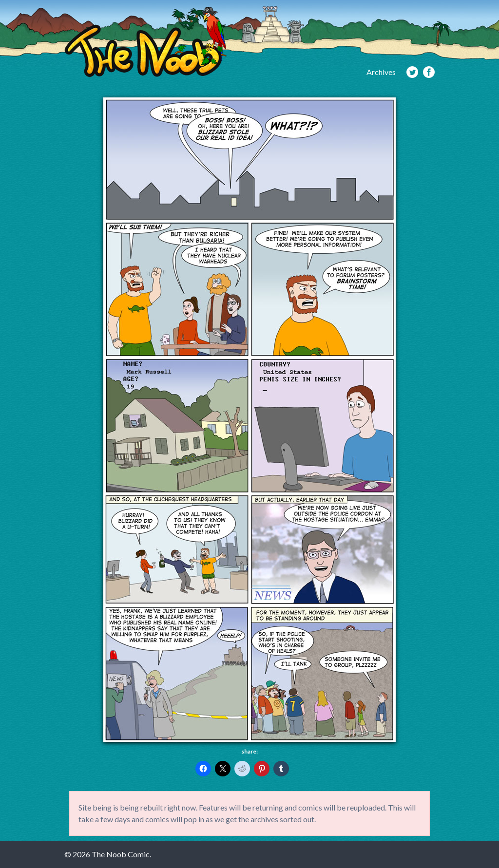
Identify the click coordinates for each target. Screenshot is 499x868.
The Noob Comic (145, 42)
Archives (381, 72)
